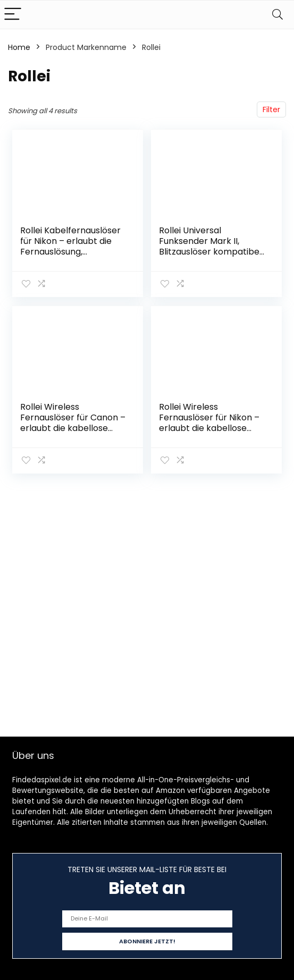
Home (19, 47)
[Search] (278, 15)
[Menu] (13, 15)
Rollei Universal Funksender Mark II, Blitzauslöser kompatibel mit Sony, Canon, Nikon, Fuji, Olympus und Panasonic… (210, 257)
